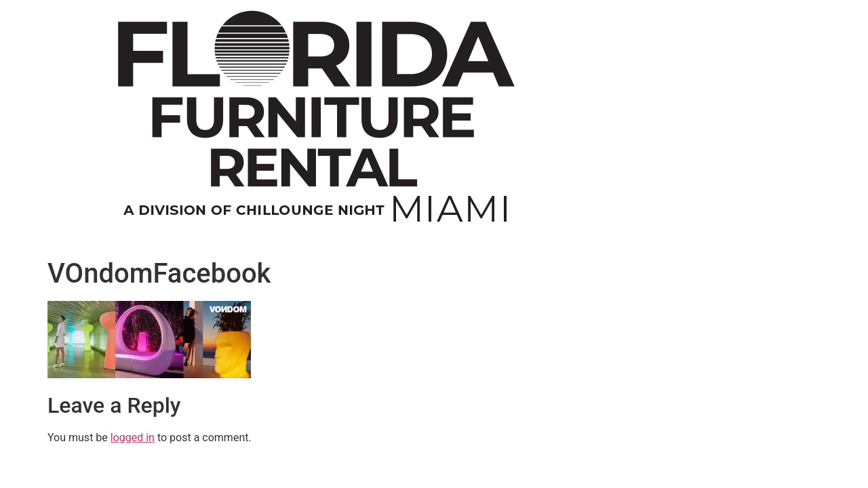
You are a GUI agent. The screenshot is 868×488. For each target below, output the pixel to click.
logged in (133, 438)
